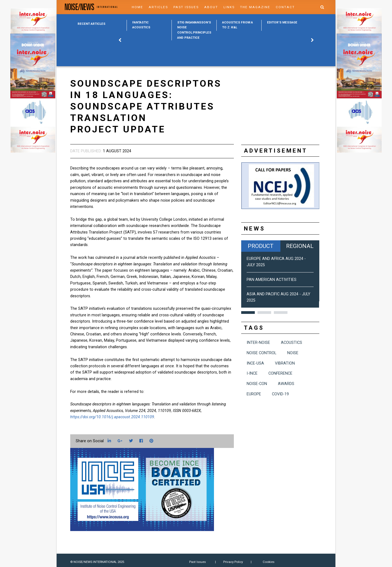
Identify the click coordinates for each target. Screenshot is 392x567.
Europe (254, 394)
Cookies (269, 562)
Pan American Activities (272, 280)
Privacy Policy (233, 562)
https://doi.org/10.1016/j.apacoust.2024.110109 (112, 417)
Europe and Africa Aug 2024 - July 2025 (276, 262)
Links (229, 7)
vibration (285, 363)
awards (286, 384)
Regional (300, 246)
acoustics (292, 343)
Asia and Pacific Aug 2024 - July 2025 (278, 297)
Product (261, 246)
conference (280, 373)
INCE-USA (255, 363)
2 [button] (264, 313)
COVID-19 (280, 394)
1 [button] (248, 313)
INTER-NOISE (258, 343)
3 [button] (281, 313)
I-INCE (252, 373)
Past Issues (186, 7)
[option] (149, 25)
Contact (285, 7)
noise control (261, 353)
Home (137, 7)
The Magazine (255, 7)
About (211, 7)
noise (293, 353)
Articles (158, 7)
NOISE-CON (257, 384)
